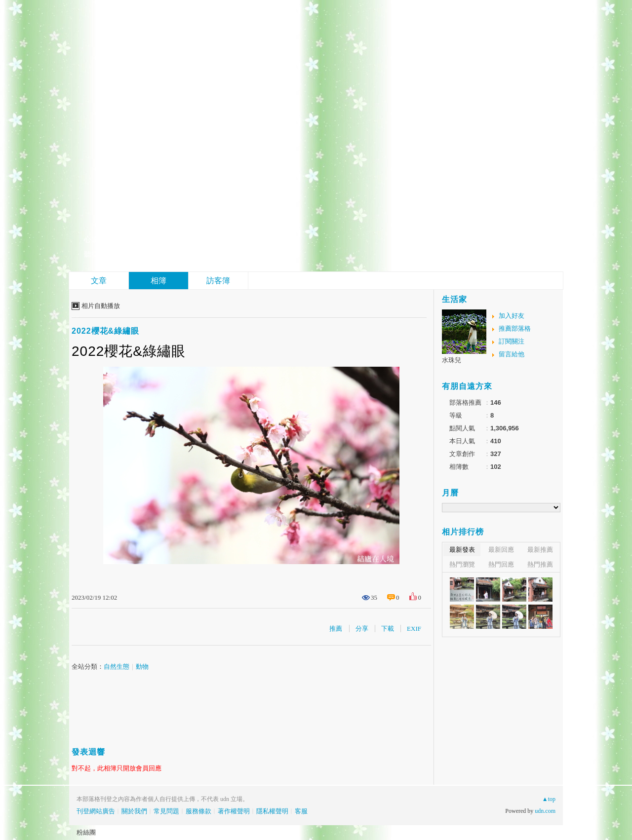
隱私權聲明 (272, 811)
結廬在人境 (143, 215)
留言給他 (512, 354)
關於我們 (134, 811)
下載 (388, 629)
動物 (142, 667)
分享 (362, 629)
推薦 (336, 629)
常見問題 (166, 811)
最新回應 (501, 550)
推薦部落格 (515, 328)
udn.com (545, 811)
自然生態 (117, 667)
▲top (549, 799)
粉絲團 (86, 832)
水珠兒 (452, 360)
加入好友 (512, 316)
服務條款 (198, 811)
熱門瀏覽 (462, 564)
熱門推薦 (540, 564)
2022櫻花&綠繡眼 (105, 331)
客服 (301, 811)
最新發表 (462, 550)
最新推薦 (540, 550)
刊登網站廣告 (96, 811)
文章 (99, 281)
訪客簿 (218, 281)
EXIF (414, 629)
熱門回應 (501, 564)
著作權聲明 (234, 811)
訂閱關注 (512, 341)
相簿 (158, 281)
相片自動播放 (101, 306)
